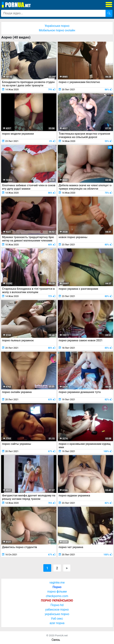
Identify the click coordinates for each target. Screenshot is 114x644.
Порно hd (57, 605)
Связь (56, 640)
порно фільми (57, 592)
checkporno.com (57, 596)
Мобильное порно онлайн (57, 30)
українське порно (57, 614)
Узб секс (57, 619)
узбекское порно (57, 610)
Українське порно (57, 26)
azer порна (57, 623)
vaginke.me (57, 583)
